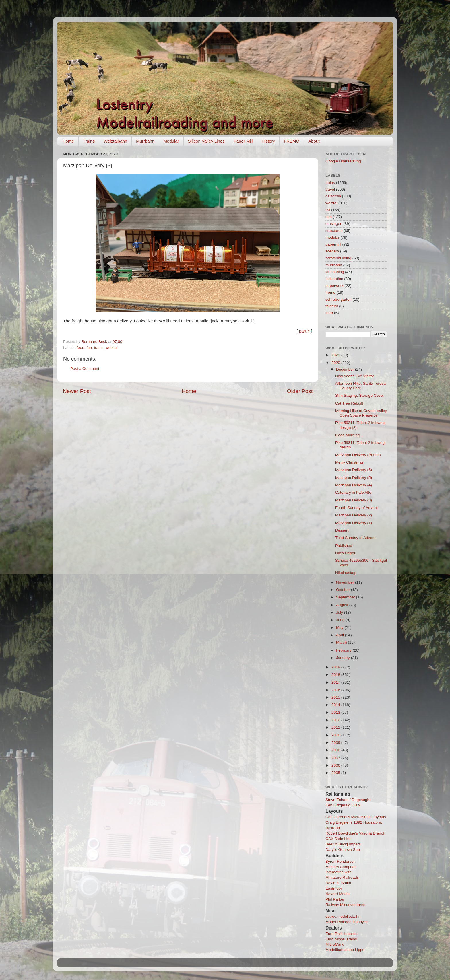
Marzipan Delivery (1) (354, 523)
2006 (336, 765)
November (346, 582)
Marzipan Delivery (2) (354, 515)
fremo (330, 292)
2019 (336, 667)
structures (334, 231)
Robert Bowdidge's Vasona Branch (355, 833)
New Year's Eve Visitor (355, 376)
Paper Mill (243, 141)
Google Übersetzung (343, 161)
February (344, 650)
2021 (336, 355)
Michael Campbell (341, 867)
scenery (332, 251)
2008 (336, 750)
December (346, 369)
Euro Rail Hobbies (341, 934)
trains (99, 348)
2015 (336, 697)
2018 (336, 675)
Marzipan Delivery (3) (354, 500)
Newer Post (77, 391)
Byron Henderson (341, 861)
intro (329, 313)
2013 (336, 712)
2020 (336, 363)
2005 (336, 773)
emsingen (334, 224)
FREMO (292, 141)
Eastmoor (334, 888)
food (80, 348)
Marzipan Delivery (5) (354, 478)
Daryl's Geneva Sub (343, 850)
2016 (336, 690)
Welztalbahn (115, 141)
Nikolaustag (345, 573)
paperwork (334, 286)
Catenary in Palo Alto (353, 492)
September (346, 597)
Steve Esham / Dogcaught (348, 800)
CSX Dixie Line (339, 839)
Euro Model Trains (341, 939)
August (343, 605)
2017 (336, 682)
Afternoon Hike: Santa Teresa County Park (360, 386)
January (344, 658)
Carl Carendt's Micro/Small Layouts (356, 817)
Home (68, 141)
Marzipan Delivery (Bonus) (358, 455)
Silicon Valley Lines (206, 141)
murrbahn (334, 265)
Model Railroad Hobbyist (347, 922)
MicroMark (334, 944)
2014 (336, 705)
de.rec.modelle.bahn (343, 916)
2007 (336, 758)
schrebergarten (339, 299)
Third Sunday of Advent (355, 538)
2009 (336, 743)
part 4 (304, 331)
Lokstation (334, 279)
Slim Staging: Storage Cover (360, 395)
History (268, 141)
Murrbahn (145, 141)
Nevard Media (338, 894)
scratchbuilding (338, 258)
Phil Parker (335, 899)
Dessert (342, 530)
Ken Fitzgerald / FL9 (343, 805)
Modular (171, 141)
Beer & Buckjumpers (343, 844)
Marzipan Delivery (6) (354, 470)
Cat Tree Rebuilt (349, 403)
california (333, 196)
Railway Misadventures (345, 905)
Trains (89, 141)
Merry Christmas (349, 462)
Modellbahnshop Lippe (345, 950)
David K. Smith (338, 883)
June (341, 620)
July (340, 612)
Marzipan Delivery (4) (354, 485)
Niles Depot (345, 553)
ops (329, 217)
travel (330, 189)
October (344, 590)
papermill (333, 244)
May (340, 628)
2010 (336, 735)
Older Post (300, 391)
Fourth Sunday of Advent (357, 508)
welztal (111, 348)
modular (332, 237)
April (341, 635)
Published (344, 546)
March (342, 642)
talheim (332, 306)
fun (89, 348)
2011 (336, 727)
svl (328, 210)
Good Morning (348, 435)
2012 (336, 720)
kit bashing (335, 272)
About (314, 141)
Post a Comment (85, 369)
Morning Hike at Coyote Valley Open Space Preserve (361, 413)
